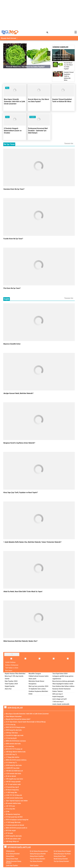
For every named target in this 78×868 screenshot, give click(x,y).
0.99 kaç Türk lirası (12, 733)
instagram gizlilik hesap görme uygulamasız (63, 677)
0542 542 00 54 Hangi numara (15, 727)
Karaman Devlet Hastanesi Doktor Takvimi (61, 690)
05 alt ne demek (11, 776)
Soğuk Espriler (10, 686)
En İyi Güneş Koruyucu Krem (39, 851)
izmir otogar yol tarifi (59, 699)
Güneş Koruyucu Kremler (38, 854)
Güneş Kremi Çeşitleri (37, 856)
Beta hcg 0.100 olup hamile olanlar (14, 677)
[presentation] (5, 53)
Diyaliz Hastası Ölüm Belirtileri (15, 674)
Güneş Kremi (10, 856)
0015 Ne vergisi (11, 830)
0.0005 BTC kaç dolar (13, 768)
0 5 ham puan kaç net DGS (14, 817)
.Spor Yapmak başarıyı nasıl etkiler (17, 801)
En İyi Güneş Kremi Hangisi (62, 851)
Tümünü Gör (69, 143)
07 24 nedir (9, 833)
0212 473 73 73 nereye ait (14, 749)
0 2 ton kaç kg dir (11, 738)
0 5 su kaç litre (10, 809)
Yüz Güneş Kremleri (36, 861)
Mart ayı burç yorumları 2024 (38, 686)
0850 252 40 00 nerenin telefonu (16, 760)
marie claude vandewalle (61, 704)
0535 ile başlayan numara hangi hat (17, 820)
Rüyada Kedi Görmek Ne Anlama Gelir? (18, 719)
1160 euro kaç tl (58, 702)
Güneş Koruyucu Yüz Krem (62, 854)
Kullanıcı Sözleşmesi (12, 665)
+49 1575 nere (10, 806)
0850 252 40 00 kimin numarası (16, 741)
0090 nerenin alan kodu (13, 744)
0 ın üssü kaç (10, 746)
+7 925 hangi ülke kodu (13, 822)
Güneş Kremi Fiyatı (60, 856)
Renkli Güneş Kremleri (61, 859)
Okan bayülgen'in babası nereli (63, 684)
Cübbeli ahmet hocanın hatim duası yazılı (39, 677)
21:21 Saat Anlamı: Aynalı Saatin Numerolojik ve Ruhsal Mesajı (26, 722)
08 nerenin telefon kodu (13, 803)
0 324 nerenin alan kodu (13, 774)
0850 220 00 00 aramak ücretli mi (16, 828)
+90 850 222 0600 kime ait (14, 771)
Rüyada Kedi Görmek (8, 38)
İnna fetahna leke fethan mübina (63, 686)
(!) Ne (8, 812)
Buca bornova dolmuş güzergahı (63, 681)
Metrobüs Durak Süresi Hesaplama (36, 682)
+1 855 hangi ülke (11, 792)
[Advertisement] (39, 14)
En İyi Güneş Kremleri (13, 854)
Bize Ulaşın (9, 671)
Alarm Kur (8, 689)
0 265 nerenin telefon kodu (14, 798)
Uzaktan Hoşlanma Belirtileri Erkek (38, 693)
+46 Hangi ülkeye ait (12, 841)
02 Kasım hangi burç (12, 790)
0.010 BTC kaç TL (11, 754)
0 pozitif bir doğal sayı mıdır (15, 735)
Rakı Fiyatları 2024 (11, 681)
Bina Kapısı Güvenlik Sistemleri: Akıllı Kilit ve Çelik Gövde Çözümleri (27, 714)
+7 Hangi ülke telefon (13, 757)
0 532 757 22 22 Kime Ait (14, 795)
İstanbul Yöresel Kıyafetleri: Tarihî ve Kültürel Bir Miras (69, 76)
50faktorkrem (10, 851)
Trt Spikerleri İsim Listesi (37, 689)
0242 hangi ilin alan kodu (14, 836)
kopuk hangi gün (58, 696)
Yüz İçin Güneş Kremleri (38, 859)
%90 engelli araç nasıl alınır (14, 779)
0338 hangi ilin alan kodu (14, 765)
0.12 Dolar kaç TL (11, 763)
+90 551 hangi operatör (13, 782)
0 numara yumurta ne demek (15, 825)
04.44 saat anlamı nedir (13, 839)
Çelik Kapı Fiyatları (12, 865)
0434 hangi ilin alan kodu (14, 730)
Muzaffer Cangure (35, 674)
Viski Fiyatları (34, 865)
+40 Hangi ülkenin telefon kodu (16, 752)
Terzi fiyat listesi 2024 (60, 674)
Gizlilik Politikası (10, 662)
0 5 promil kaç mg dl (12, 787)
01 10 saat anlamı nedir (13, 784)
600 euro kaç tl (57, 694)
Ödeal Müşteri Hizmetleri (14, 716)
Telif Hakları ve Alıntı (12, 668)
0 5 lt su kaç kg (11, 725)
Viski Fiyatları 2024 (11, 684)
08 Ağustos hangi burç (13, 814)
